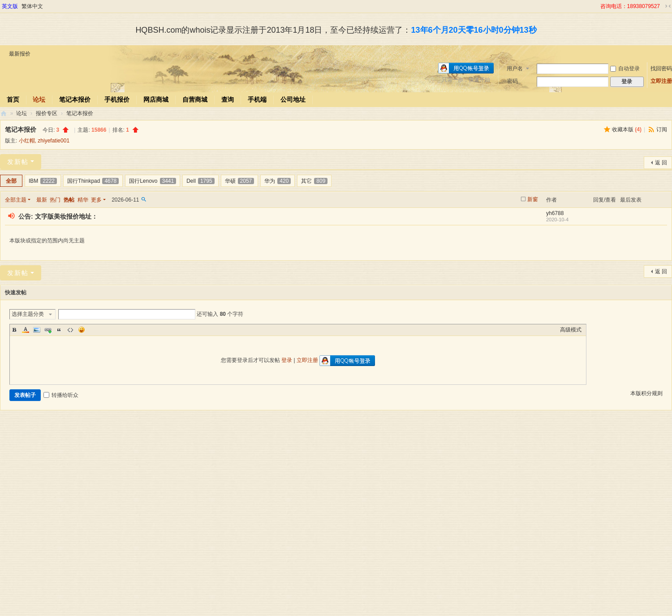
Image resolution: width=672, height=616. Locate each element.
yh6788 (555, 213)
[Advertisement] (336, 553)
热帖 (69, 200)
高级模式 (571, 330)
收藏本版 (627, 129)
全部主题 (16, 200)
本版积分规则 (646, 393)
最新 (42, 200)
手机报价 (117, 99)
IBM (43, 181)
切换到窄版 (668, 6)
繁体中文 (32, 6)
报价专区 (47, 113)
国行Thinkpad (93, 181)
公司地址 (293, 99)
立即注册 (661, 81)
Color (26, 330)
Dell (200, 181)
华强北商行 (4, 114)
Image (37, 330)
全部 (11, 181)
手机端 (257, 99)
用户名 (515, 69)
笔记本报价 (75, 99)
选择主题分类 (28, 314)
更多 (96, 200)
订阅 (662, 129)
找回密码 (661, 69)
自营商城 (195, 99)
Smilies (82, 330)
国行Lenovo (153, 181)
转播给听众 (61, 395)
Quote (59, 330)
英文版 (10, 6)
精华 (83, 200)
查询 (228, 99)
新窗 (533, 199)
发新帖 (18, 162)
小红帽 (27, 141)
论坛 (39, 99)
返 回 (661, 163)
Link (48, 330)
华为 (278, 181)
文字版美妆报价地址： (66, 216)
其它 (314, 181)
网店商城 (156, 99)
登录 (287, 360)
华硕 (240, 181)
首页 (13, 99)
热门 (55, 200)
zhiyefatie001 (54, 141)
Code (70, 330)
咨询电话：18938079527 (630, 6)
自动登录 (625, 69)
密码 (513, 81)
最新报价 (20, 54)
